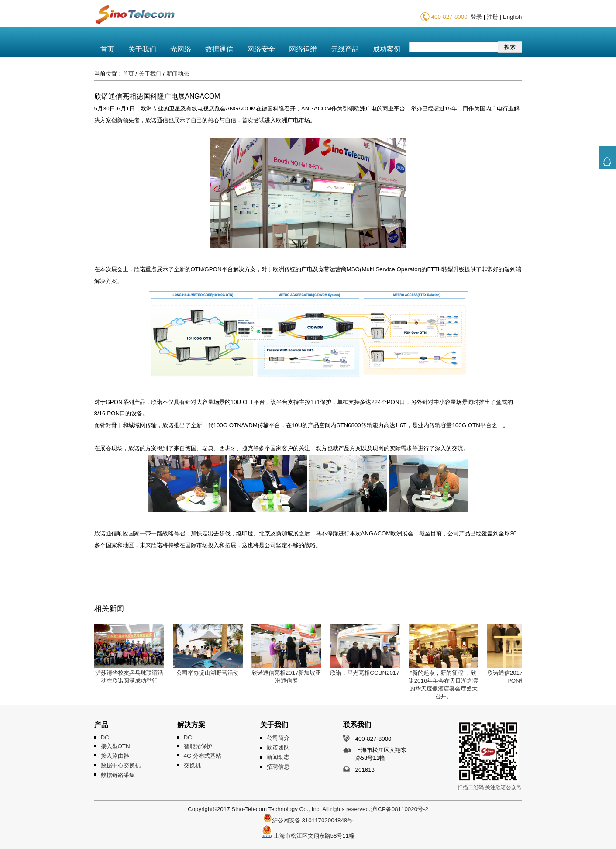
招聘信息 (278, 767)
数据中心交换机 (121, 765)
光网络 (181, 49)
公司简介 (278, 738)
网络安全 (261, 49)
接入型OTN (115, 746)
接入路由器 (115, 756)
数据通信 (219, 49)
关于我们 (142, 49)
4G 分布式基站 (203, 756)
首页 (107, 49)
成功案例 (387, 49)
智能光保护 (198, 746)
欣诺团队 (278, 747)
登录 (476, 17)
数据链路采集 (118, 775)
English (513, 17)
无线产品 (345, 49)
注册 (492, 17)
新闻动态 (178, 74)
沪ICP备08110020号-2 (399, 809)
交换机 (192, 765)
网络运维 (303, 49)
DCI (106, 737)
